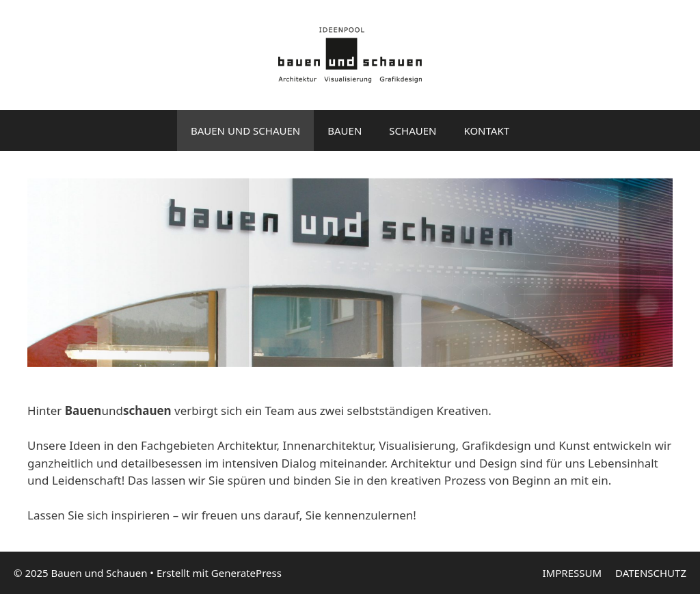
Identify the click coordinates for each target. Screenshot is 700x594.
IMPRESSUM (572, 573)
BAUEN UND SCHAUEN (245, 131)
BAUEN (345, 131)
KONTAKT (486, 131)
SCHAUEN (413, 131)
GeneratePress (246, 573)
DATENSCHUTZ (651, 573)
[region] (350, 273)
